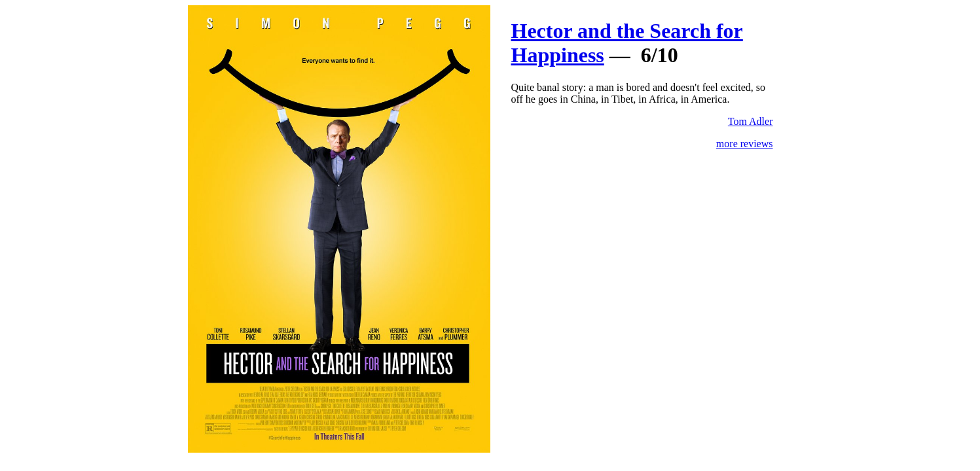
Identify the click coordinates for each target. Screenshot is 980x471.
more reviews (745, 144)
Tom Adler (751, 121)
